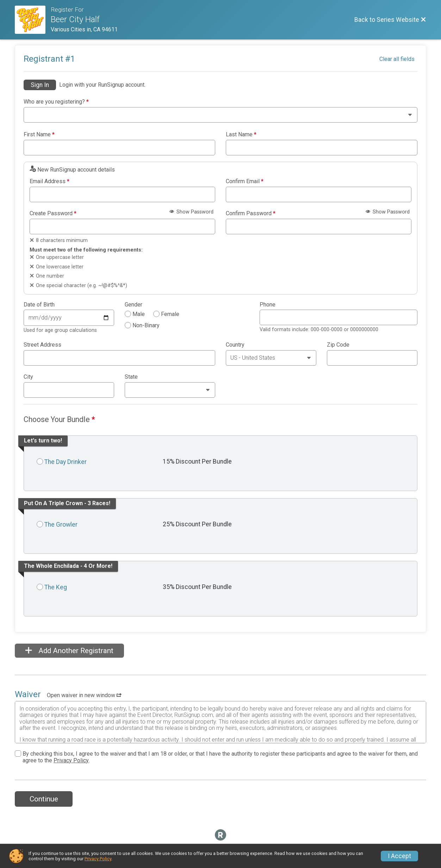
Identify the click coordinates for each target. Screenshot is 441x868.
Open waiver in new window (84, 695)
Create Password (53, 213)
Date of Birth (39, 305)
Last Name (241, 135)
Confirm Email (245, 181)
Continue (44, 799)
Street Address (42, 345)
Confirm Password (251, 213)
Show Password (191, 212)
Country (235, 345)
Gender (133, 305)
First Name (39, 135)
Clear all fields (397, 59)
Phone (268, 305)
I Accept (399, 856)
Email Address (49, 181)
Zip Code (338, 345)
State (131, 377)
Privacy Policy (71, 760)
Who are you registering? (56, 102)
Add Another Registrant (69, 651)
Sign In (40, 85)
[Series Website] (33, 20)
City (28, 377)
